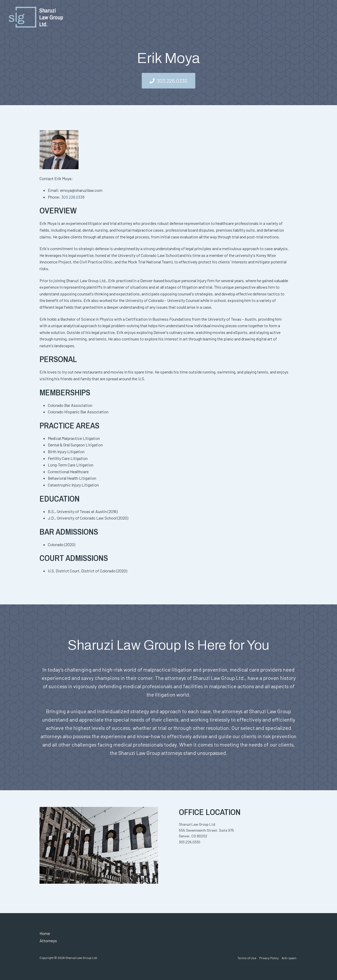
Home (45, 933)
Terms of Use (247, 958)
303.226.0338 (73, 197)
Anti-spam (289, 958)
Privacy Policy (269, 958)
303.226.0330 (172, 81)
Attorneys (48, 941)
